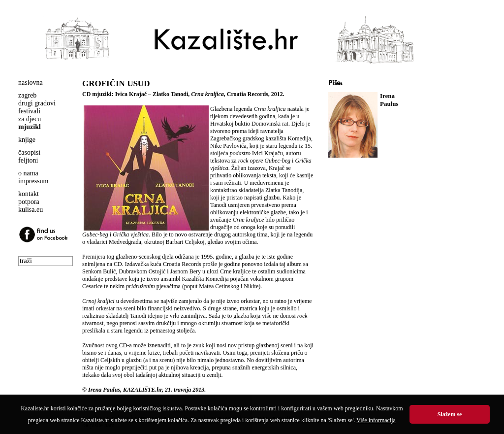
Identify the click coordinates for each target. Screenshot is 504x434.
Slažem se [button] (450, 414)
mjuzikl (30, 127)
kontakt (29, 194)
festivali (29, 111)
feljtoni (28, 160)
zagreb (27, 95)
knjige (27, 140)
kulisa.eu (31, 210)
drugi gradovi (37, 103)
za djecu (30, 119)
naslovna (31, 83)
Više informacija (376, 420)
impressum (33, 181)
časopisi (29, 152)
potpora (29, 202)
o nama (28, 173)
